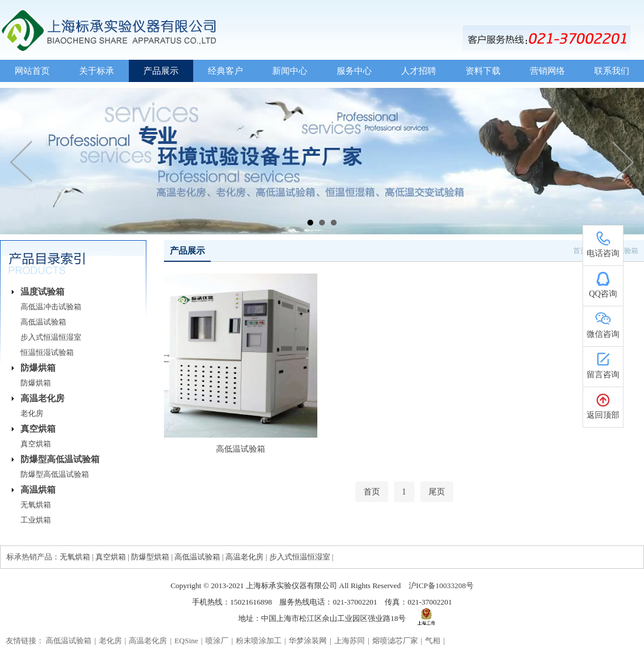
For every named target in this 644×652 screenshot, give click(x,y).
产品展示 (161, 71)
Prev (22, 161)
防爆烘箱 (38, 368)
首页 (372, 492)
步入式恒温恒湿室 (51, 337)
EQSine (186, 641)
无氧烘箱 (36, 505)
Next (622, 161)
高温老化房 (42, 398)
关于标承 (97, 71)
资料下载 (483, 71)
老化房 (32, 413)
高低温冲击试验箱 (51, 307)
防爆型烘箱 (150, 557)
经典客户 (225, 71)
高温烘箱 (38, 490)
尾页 (437, 492)
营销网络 (547, 71)
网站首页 (32, 71)
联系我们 (612, 71)
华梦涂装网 (308, 641)
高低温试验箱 (43, 322)
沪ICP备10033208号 (441, 586)
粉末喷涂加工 (259, 641)
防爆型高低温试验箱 (60, 459)
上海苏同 (350, 641)
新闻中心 (290, 71)
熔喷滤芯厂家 (395, 641)
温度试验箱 (42, 292)
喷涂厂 (217, 641)
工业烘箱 (36, 520)
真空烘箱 (38, 429)
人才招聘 (419, 71)
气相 (433, 641)
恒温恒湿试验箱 (47, 352)
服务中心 (354, 71)
